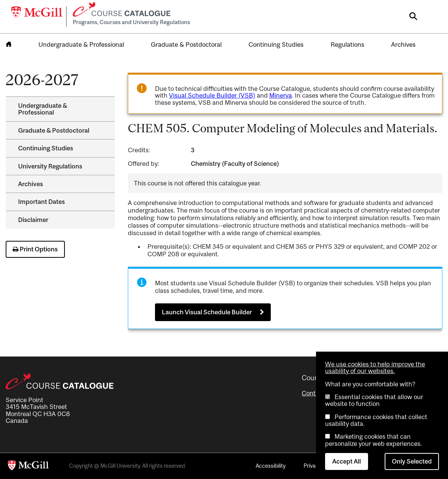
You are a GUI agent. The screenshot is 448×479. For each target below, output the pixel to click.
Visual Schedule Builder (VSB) (212, 95)
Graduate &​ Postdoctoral (54, 130)
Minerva (281, 95)
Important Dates (41, 202)
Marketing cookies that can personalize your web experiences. (374, 440)
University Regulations (50, 166)
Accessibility (271, 466)
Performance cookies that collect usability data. (376, 420)
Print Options (35, 249)
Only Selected (412, 461)
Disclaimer (33, 220)
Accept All (347, 461)
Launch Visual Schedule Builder (207, 312)
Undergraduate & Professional (81, 44)
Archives (403, 44)
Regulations (348, 44)
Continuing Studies (276, 44)
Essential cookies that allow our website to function (374, 400)
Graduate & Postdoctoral (186, 44)
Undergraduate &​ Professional (43, 109)
